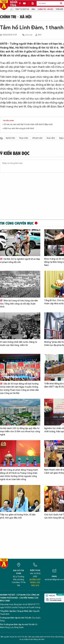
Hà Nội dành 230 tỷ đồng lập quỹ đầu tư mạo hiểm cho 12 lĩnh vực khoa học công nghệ (20, 432)
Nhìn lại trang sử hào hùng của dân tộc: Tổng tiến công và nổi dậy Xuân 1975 (19, 304)
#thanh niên (37, 138)
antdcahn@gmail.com (54, 580)
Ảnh (33, 9)
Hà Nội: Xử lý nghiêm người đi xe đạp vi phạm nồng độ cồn (20, 261)
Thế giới (59, 9)
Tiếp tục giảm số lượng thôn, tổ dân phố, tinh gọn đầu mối (18, 516)
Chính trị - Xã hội (45, 9)
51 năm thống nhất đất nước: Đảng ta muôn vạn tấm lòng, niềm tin (18, 344)
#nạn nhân (24, 138)
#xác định (51, 138)
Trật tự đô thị (22, 9)
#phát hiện (10, 138)
